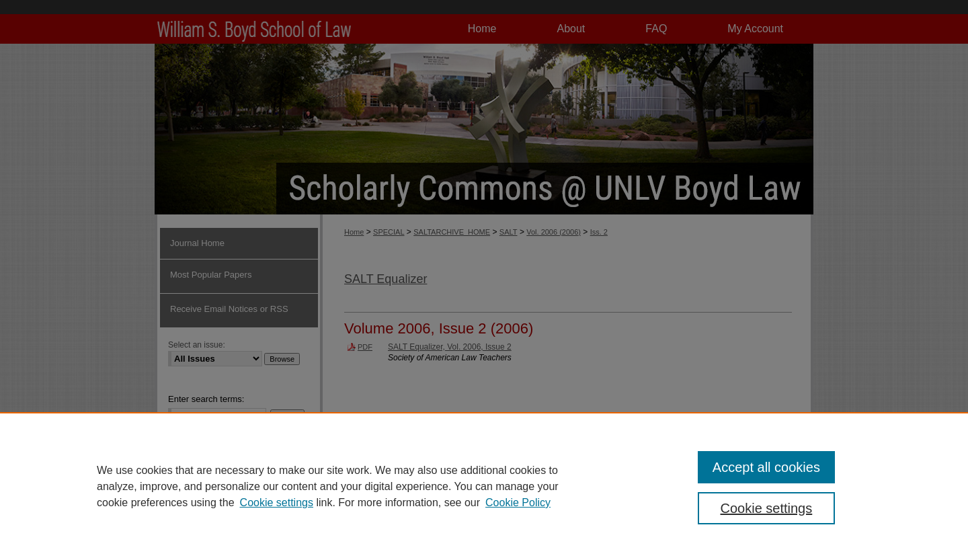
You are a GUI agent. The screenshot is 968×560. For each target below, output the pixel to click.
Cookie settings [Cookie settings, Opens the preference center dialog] (767, 508)
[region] (484, 486)
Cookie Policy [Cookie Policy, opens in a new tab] (518, 503)
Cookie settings (277, 503)
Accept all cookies (766, 467)
